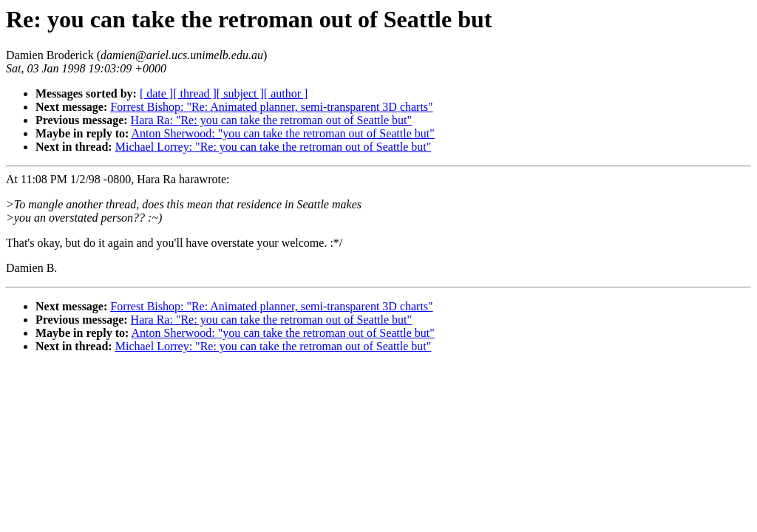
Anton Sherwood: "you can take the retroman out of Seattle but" (282, 133)
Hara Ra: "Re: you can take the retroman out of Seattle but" (272, 120)
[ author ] (286, 93)
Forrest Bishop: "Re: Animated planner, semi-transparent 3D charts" (271, 107)
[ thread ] (195, 93)
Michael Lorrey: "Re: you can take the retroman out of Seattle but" (274, 147)
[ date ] (156, 93)
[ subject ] (240, 93)
